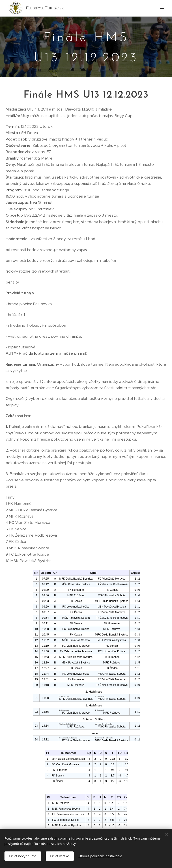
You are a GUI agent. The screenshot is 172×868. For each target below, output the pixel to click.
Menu (162, 9)
